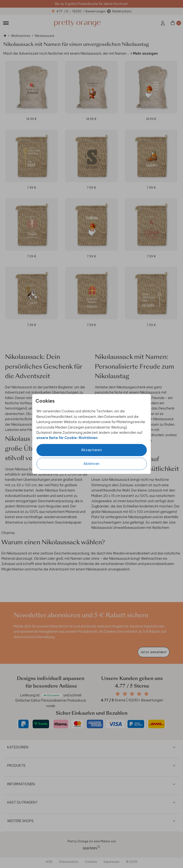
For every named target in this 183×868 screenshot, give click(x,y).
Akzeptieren (91, 450)
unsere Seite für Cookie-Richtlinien (67, 438)
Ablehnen (91, 464)
